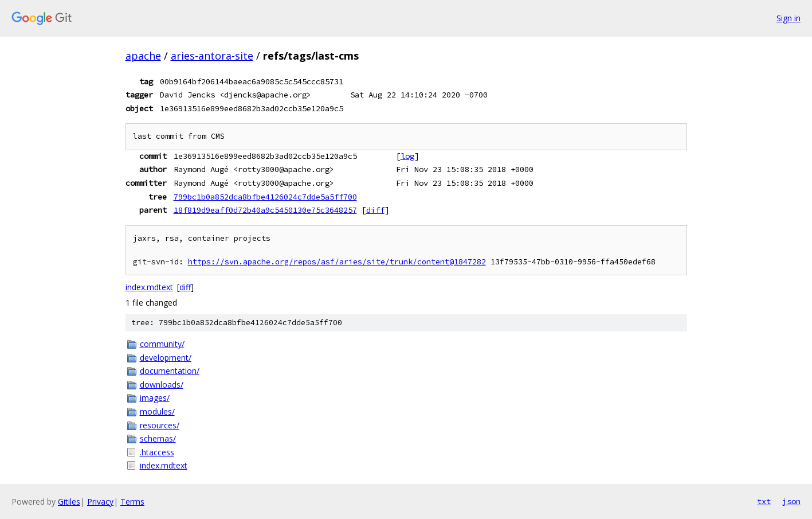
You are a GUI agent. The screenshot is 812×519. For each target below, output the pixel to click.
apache (143, 56)
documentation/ (170, 371)
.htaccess (157, 452)
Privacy (100, 502)
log (407, 156)
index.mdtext (149, 287)
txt (764, 501)
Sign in (789, 18)
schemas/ (158, 438)
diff (375, 210)
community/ (162, 344)
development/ (166, 358)
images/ (155, 398)
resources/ (160, 425)
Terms (132, 502)
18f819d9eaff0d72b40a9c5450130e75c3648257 (265, 210)
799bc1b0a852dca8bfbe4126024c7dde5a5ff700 (265, 197)
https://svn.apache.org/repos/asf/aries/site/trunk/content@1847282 (337, 262)
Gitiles (69, 502)
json (791, 501)
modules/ (157, 411)
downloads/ (162, 385)
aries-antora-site (212, 56)
